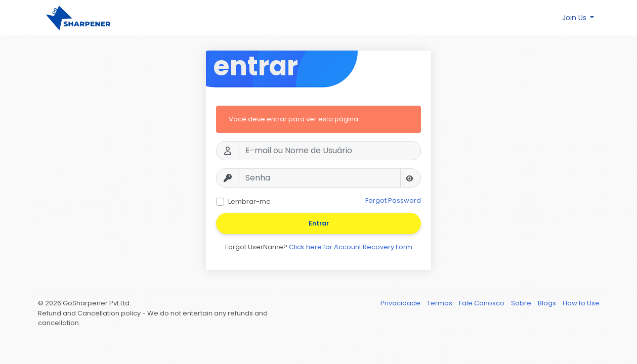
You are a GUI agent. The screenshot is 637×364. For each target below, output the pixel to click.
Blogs (548, 303)
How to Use (581, 303)
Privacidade (401, 303)
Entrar (319, 223)
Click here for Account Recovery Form (351, 247)
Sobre (522, 303)
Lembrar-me (249, 201)
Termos (440, 303)
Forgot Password (393, 200)
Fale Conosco (482, 303)
